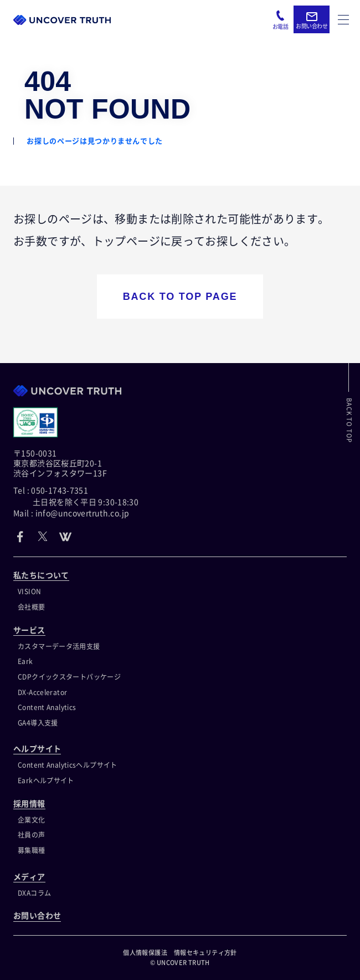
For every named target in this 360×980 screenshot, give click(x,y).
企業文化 (32, 820)
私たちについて (41, 575)
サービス (29, 630)
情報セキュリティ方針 (205, 953)
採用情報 (29, 804)
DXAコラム (34, 893)
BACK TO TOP (349, 420)
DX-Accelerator (42, 692)
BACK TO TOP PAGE (180, 297)
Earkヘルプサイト (46, 780)
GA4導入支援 (38, 723)
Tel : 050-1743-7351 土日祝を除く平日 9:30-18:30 (76, 496)
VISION (29, 591)
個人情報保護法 (145, 953)
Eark (25, 661)
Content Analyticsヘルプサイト (68, 765)
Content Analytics (47, 707)
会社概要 (32, 607)
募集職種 (32, 850)
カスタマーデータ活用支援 (59, 646)
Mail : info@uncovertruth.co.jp (71, 513)
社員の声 (32, 835)
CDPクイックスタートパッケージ (69, 677)
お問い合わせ (37, 916)
